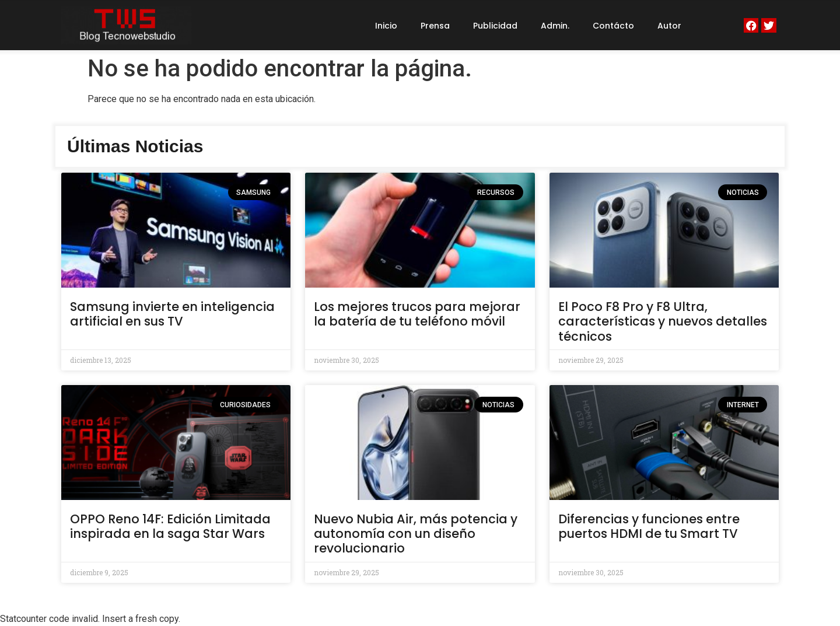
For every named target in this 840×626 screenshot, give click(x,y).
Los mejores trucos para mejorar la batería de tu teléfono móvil (417, 314)
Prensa (435, 26)
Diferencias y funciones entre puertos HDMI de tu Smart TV (649, 526)
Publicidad (495, 26)
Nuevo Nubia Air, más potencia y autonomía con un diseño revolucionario (416, 534)
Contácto (613, 26)
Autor (669, 26)
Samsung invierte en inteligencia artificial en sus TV (172, 314)
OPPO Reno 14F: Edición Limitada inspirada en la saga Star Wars (170, 526)
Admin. (555, 26)
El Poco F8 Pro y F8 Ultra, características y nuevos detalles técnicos (663, 321)
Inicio (386, 26)
